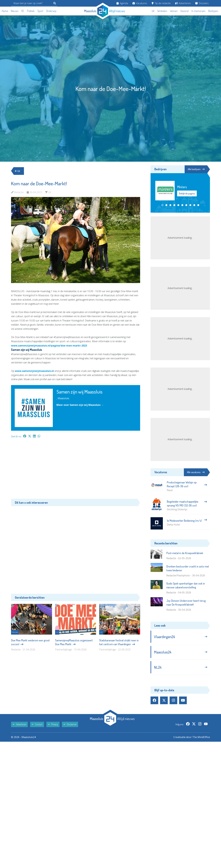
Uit (153, 11)
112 (23, 11)
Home (5, 11)
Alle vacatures (196, 472)
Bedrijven (213, 11)
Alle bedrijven (196, 169)
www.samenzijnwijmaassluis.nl (34, 371)
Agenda (122, 3)
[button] (162, 205)
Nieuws (15, 11)
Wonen (174, 11)
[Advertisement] (76, 470)
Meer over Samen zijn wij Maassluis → (80, 405)
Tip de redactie (161, 3)
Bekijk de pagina (187, 193)
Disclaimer (70, 724)
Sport (40, 11)
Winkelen (162, 11)
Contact (37, 724)
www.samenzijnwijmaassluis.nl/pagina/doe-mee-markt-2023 (49, 346)
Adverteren (183, 3)
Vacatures (140, 3)
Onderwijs (51, 11)
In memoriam (198, 11)
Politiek (31, 11)
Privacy (53, 724)
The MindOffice (201, 737)
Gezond (184, 11)
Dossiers (202, 3)
